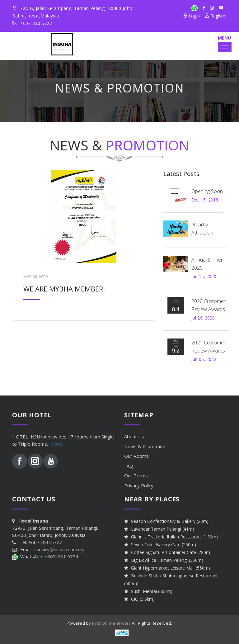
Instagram (35, 461)
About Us (134, 436)
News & (145, 446)
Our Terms (136, 476)
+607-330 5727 (36, 23)
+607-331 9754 (61, 556)
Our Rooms (136, 456)
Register (216, 16)
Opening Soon (207, 191)
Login (191, 16)
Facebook (20, 461)
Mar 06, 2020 (35, 277)
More (56, 444)
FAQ (129, 466)
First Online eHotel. (111, 623)
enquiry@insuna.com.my (59, 549)
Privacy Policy (139, 485)
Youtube (51, 461)
